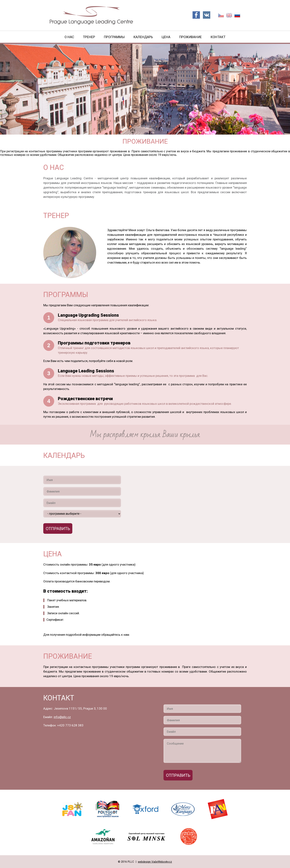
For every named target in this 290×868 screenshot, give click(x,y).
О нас (69, 37)
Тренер (89, 37)
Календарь (143, 37)
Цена (166, 37)
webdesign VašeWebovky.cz (155, 862)
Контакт (218, 37)
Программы (114, 37)
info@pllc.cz (62, 717)
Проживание (190, 37)
